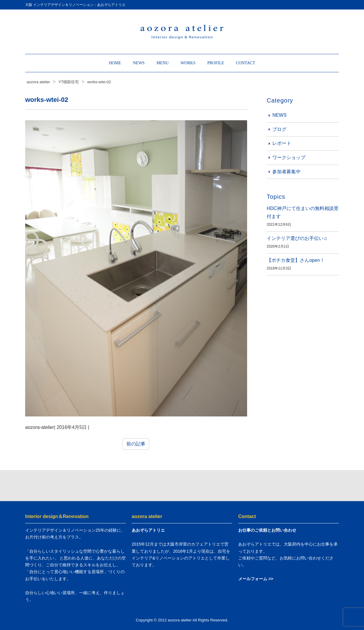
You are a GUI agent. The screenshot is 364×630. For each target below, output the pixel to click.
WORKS (188, 63)
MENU (163, 63)
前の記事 (136, 444)
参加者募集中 (286, 172)
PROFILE (216, 63)
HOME (115, 63)
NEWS (139, 63)
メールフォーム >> (256, 579)
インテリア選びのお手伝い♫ (297, 238)
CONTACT (245, 63)
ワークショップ (289, 157)
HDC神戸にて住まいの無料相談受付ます (303, 212)
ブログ (279, 129)
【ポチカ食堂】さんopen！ (296, 260)
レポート (282, 143)
